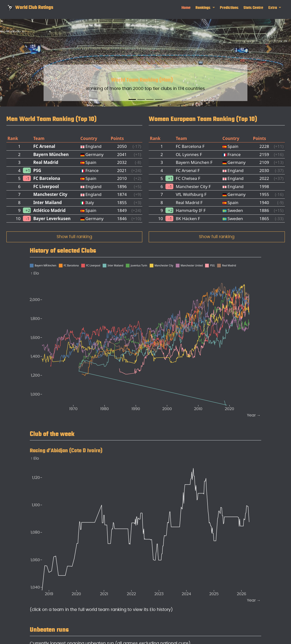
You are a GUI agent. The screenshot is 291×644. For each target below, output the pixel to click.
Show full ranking (74, 237)
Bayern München (51, 154)
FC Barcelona (47, 178)
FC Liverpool (46, 186)
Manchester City (50, 194)
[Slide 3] (150, 99)
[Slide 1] (132, 99)
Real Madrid (46, 162)
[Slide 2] (141, 99)
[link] (205, 8)
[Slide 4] (159, 99)
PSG (37, 170)
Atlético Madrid (49, 210)
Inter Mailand (48, 202)
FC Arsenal (44, 146)
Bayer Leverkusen (52, 218)
